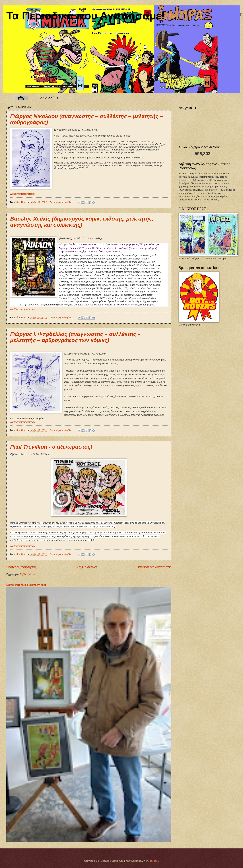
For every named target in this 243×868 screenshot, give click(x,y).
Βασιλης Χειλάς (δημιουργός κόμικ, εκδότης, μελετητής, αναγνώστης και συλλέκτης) (82, 222)
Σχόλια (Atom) (27, 574)
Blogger (154, 861)
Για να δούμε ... (50, 98)
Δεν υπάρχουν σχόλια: (62, 202)
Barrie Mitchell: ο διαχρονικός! (26, 585)
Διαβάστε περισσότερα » (23, 194)
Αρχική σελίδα (87, 567)
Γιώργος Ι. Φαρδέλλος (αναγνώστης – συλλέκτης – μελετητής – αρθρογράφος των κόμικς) (75, 337)
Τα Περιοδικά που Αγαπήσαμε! (86, 16)
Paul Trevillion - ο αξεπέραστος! (51, 447)
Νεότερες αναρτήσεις (21, 567)
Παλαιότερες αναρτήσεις (154, 567)
